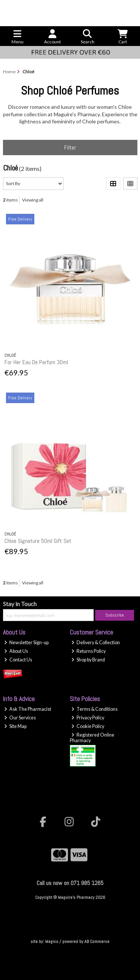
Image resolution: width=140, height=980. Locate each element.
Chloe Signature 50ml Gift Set (38, 541)
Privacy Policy (88, 718)
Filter (70, 148)
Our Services (20, 718)
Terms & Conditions (94, 709)
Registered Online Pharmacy (92, 738)
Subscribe (115, 615)
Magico (52, 941)
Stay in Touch (20, 604)
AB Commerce (97, 941)
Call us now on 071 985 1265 (70, 883)
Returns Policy (88, 651)
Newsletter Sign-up (26, 643)
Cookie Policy (88, 726)
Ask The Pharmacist (28, 709)
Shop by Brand (88, 660)
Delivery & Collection (96, 643)
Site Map (15, 726)
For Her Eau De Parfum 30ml (36, 362)
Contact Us (18, 660)
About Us (16, 651)
